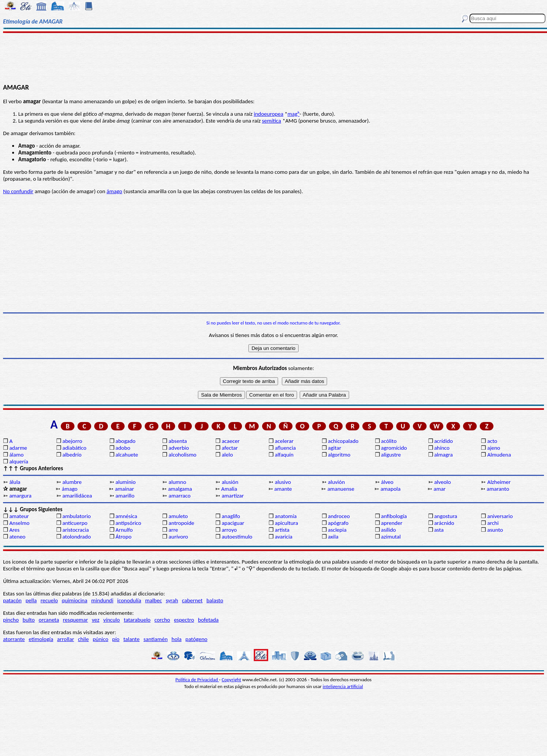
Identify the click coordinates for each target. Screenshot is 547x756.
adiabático (74, 448)
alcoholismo (183, 455)
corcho (162, 620)
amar (440, 489)
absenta (178, 441)
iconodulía (129, 600)
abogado (126, 441)
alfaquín (284, 455)
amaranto (498, 489)
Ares (14, 530)
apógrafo (338, 523)
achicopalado (343, 441)
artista (282, 530)
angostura (446, 516)
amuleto (178, 516)
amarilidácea (77, 496)
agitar (334, 448)
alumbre (72, 482)
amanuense (341, 489)
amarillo (125, 496)
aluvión (336, 482)
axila (333, 537)
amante (283, 489)
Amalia (229, 489)
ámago (114, 191)
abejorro (72, 441)
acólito (389, 441)
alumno (177, 482)
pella (31, 600)
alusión (230, 482)
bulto (29, 620)
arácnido (444, 523)
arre (173, 530)
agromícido (394, 448)
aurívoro (178, 537)
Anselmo (19, 523)
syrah (172, 600)
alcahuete (127, 455)
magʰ (294, 114)
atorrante (14, 639)
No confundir (18, 191)
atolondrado (77, 537)
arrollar (66, 639)
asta (439, 530)
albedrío (72, 455)
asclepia (337, 530)
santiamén (156, 639)
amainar (125, 489)
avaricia (283, 537)
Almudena (499, 455)
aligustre (391, 455)
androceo (339, 516)
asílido (388, 530)
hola (177, 639)
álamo (16, 455)
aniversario (500, 516)
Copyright (232, 680)
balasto (215, 600)
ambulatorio (77, 516)
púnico (100, 639)
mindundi (102, 600)
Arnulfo (124, 530)
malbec (153, 600)
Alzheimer (499, 482)
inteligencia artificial (343, 686)
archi (493, 523)
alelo (227, 455)
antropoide (181, 523)
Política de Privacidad (197, 680)
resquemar (76, 620)
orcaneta (49, 620)
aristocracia (76, 530)
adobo (123, 448)
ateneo (17, 537)
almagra (443, 455)
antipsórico (128, 523)
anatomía (286, 516)
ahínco (442, 448)
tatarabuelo (137, 620)
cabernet (192, 600)
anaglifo (231, 516)
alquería (19, 461)
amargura (20, 496)
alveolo (443, 482)
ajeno (494, 448)
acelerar (284, 441)
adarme (18, 448)
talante (132, 639)
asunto (495, 530)
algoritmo (339, 455)
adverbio (179, 448)
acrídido (443, 441)
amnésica (126, 516)
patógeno (196, 639)
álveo (387, 482)
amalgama (180, 489)
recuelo (49, 600)
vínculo (112, 620)
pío (116, 639)
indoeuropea (269, 114)
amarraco (180, 496)
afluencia (285, 448)
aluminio (126, 482)
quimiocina (75, 600)
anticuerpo (75, 523)
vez (96, 620)
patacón (12, 600)
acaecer (231, 441)
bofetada (208, 620)
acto (492, 441)
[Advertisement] (274, 58)
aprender (392, 523)
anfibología (394, 516)
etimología (41, 639)
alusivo (283, 482)
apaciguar (233, 523)
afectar (230, 448)
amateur (19, 516)
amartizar (233, 496)
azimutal (391, 537)
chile (83, 639)
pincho (11, 620)
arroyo (229, 530)
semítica (272, 121)
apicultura (286, 523)
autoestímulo (237, 537)
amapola (391, 489)
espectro (184, 620)
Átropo (123, 537)
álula (15, 482)
